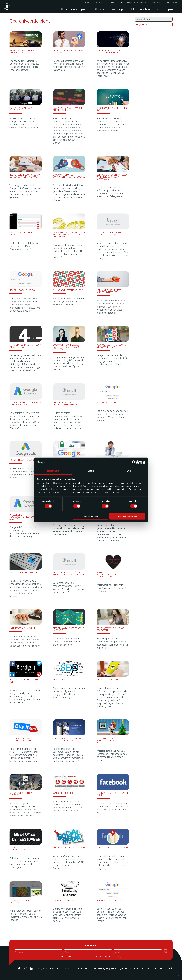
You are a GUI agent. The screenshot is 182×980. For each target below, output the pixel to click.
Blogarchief (141, 25)
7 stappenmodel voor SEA (23, 460)
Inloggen (172, 968)
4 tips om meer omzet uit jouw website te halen (25, 346)
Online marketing (140, 9)
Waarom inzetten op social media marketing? (111, 346)
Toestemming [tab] (53, 471)
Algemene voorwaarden (129, 969)
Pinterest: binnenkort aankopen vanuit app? (21, 739)
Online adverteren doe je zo (68, 290)
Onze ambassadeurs (137, 3)
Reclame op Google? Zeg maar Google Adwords (25, 404)
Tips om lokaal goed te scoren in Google (69, 629)
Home (86, 3)
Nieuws (111, 3)
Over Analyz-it (157, 3)
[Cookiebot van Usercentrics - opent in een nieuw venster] (134, 462)
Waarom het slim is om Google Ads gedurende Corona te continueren (69, 235)
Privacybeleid (148, 969)
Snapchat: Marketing (108, 680)
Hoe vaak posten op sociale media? (24, 681)
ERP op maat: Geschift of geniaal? (22, 234)
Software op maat (166, 9)
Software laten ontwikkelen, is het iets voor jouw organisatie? (112, 177)
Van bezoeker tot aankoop (24, 573)
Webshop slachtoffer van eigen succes (23, 51)
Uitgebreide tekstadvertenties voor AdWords (22, 517)
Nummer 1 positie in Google (111, 900)
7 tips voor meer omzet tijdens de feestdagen (22, 849)
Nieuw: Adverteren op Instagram (21, 794)
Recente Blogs (143, 19)
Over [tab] (129, 471)
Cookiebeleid (162, 969)
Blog (121, 3)
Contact (174, 3)
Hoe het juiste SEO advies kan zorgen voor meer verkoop (25, 176)
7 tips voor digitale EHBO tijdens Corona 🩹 (110, 234)
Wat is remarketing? (64, 793)
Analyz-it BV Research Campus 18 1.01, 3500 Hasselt (62, 969)
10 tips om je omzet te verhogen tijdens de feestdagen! (108, 740)
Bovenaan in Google (107, 403)
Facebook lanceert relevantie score (113, 794)
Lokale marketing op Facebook (113, 848)
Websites (101, 9)
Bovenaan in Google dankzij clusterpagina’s (68, 109)
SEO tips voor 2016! (63, 680)
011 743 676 (94, 969)
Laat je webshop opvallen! (23, 628)
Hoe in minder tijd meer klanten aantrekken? (109, 291)
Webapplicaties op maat (75, 9)
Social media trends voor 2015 (69, 848)
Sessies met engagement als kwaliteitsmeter (112, 109)
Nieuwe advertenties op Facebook (22, 901)
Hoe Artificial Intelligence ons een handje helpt (111, 51)
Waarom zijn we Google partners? (22, 109)
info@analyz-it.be (108, 969)
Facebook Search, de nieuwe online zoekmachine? (68, 739)
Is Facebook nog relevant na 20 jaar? (68, 51)
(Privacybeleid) (115, 957)
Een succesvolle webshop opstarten (110, 629)
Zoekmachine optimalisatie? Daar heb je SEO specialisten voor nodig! (68, 347)
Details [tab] (91, 471)
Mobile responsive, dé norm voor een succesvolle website (69, 574)
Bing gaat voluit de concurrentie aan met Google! (69, 176)
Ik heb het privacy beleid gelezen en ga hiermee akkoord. (92, 957)
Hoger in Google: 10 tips (22, 290)
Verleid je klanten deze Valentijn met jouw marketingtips (109, 575)
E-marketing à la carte (65, 900)
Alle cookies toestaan (127, 516)
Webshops (118, 9)
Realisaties (98, 3)
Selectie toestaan (91, 516)
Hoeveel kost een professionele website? (66, 404)
